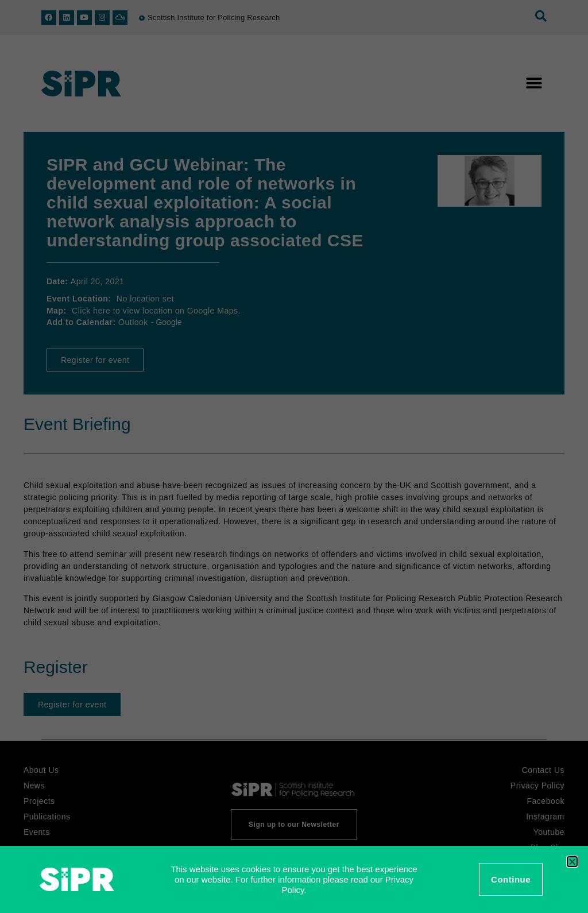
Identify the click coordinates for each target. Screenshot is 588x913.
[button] (572, 862)
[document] (294, 456)
